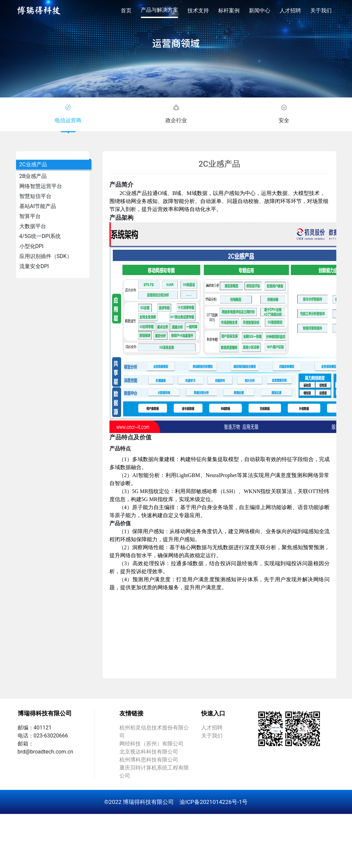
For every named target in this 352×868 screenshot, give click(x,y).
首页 (126, 11)
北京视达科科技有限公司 (149, 752)
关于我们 (321, 11)
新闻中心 (260, 11)
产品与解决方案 (159, 10)
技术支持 (198, 11)
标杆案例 (229, 11)
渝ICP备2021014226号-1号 (214, 802)
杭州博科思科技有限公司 (149, 760)
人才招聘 (290, 11)
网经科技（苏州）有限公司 (151, 744)
